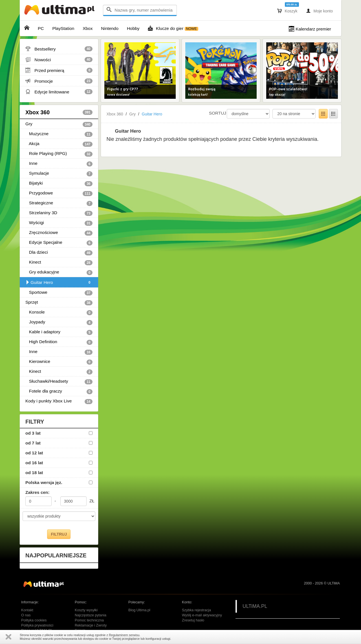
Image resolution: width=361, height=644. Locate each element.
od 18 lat (34, 473)
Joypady (59, 322)
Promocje (59, 81)
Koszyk (287, 11)
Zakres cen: (38, 492)
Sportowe (59, 293)
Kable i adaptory (59, 332)
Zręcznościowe (59, 233)
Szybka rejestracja (196, 610)
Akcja (59, 144)
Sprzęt (59, 303)
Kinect (59, 262)
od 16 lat (34, 463)
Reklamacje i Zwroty (91, 625)
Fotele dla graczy (59, 391)
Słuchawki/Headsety (59, 382)
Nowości (59, 60)
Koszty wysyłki (86, 610)
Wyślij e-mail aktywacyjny (202, 615)
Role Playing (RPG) (59, 154)
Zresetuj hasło (193, 620)
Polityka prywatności (37, 625)
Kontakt (27, 610)
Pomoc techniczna (89, 620)
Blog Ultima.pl (139, 610)
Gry (59, 124)
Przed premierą (59, 70)
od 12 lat (34, 453)
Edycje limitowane (59, 92)
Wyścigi (59, 223)
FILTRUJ (59, 534)
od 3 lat (33, 433)
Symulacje (59, 174)
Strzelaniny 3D (59, 213)
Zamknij (8, 637)
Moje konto (319, 11)
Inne (59, 164)
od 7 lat (33, 443)
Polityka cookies (34, 620)
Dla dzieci (59, 253)
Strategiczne (59, 203)
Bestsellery (59, 49)
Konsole (59, 312)
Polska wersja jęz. (44, 482)
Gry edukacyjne (59, 272)
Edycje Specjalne (59, 243)
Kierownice (59, 362)
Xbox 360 (59, 112)
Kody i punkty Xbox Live (59, 401)
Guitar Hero (59, 282)
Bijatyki (59, 183)
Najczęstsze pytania (91, 615)
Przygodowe (59, 193)
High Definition (59, 342)
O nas (26, 615)
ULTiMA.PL (255, 606)
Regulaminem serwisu (124, 635)
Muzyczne (59, 134)
